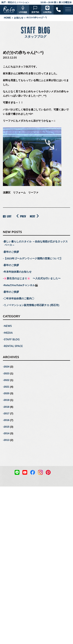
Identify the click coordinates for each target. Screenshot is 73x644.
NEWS (8, 326)
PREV (21, 216)
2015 (7, 427)
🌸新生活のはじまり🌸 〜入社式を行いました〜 (32, 278)
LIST (7, 216)
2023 (7, 373)
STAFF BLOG (12, 339)
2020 (7, 393)
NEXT (35, 216)
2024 (7, 367)
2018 (7, 407)
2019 (7, 400)
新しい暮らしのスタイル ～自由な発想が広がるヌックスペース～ (36, 243)
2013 (7, 440)
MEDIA (8, 333)
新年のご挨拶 (11, 252)
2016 (7, 420)
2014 (7, 433)
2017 (7, 413)
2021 (7, 387)
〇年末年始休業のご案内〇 (19, 298)
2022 (7, 380)
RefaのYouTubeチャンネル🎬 (21, 285)
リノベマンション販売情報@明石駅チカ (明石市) (31, 305)
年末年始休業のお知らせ (18, 272)
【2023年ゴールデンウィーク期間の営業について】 (33, 258)
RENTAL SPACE (13, 346)
